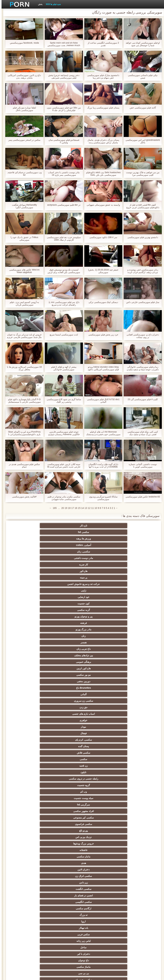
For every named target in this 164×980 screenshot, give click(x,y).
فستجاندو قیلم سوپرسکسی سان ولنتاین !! (62, 141)
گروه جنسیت (132, 596)
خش (99, 667)
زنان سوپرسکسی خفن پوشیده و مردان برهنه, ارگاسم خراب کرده (141, 271)
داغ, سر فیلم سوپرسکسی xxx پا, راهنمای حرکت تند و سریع (62, 303)
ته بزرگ (132, 628)
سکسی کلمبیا (132, 839)
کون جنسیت (132, 550)
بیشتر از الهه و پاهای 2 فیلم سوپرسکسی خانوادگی (62, 368)
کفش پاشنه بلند (99, 731)
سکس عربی (32, 628)
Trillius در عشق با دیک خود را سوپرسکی (23, 239)
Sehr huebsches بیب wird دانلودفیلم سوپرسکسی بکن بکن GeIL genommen (102, 174)
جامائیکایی (132, 917)
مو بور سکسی (32, 563)
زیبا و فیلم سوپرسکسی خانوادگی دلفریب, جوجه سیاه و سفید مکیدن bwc (141, 368)
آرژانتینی (132, 898)
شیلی (99, 898)
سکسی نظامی (65, 904)
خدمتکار (132, 750)
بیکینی (65, 724)
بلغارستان (65, 833)
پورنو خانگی (132, 711)
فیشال (132, 583)
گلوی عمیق (99, 698)
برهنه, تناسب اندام (99, 904)
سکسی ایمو (65, 801)
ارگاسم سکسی (32, 622)
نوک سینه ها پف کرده (32, 859)
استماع (132, 872)
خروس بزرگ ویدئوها (99, 609)
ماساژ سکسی (132, 641)
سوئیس (99, 872)
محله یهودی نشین (65, 743)
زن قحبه (99, 589)
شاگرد (65, 763)
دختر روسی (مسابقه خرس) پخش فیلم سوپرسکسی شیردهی (62, 77)
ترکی (32, 686)
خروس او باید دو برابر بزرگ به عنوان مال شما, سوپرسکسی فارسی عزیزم (23, 336)
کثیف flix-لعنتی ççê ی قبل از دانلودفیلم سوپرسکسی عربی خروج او (141, 206)
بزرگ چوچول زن (65, 756)
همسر (65, 557)
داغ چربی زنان (32, 557)
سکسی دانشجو (99, 833)
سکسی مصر (32, 794)
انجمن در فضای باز (99, 622)
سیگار (99, 885)
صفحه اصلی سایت (30, 975)
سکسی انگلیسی (65, 622)
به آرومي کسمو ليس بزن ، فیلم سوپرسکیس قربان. (23, 303)
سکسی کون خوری (99, 930)
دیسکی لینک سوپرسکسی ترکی (102, 302)
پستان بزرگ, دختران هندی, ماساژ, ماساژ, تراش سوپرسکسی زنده (102, 141)
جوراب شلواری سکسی (99, 705)
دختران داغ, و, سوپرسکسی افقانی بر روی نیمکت (141, 336)
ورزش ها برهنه (65, 526)
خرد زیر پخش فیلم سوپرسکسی (102, 335)
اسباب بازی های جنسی (99, 576)
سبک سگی (132, 661)
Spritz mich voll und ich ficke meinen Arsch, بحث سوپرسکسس (62, 44)
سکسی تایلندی (132, 648)
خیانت (32, 661)
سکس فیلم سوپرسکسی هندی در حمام (23, 465)
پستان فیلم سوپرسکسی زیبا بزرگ (102, 108)
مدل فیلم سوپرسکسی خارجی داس (141, 302)
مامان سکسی (32, 609)
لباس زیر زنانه (132, 635)
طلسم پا (32, 641)
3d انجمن (32, 885)
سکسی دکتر (65, 750)
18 (68, 508)
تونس (99, 917)
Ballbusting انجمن (132, 788)
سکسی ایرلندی (32, 878)
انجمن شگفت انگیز (32, 839)
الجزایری (132, 911)
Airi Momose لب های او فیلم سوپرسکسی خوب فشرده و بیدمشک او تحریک (102, 433)
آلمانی (65, 570)
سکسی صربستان (65, 891)
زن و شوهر (132, 667)
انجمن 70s (65, 911)
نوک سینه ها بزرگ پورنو (99, 794)
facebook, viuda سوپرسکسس (23, 43)
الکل (132, 937)
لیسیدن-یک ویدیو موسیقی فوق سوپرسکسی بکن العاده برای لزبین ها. (62, 271)
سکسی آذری (132, 878)
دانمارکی (32, 820)
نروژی (32, 937)
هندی (132, 615)
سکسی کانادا (65, 852)
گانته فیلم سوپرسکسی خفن (141, 108)
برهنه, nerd (32, 904)
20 (61, 508)
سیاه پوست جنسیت (65, 596)
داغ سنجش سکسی (132, 846)
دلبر (132, 686)
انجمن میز (132, 904)
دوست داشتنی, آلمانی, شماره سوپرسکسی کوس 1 (141, 465)
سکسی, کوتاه (32, 898)
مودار (32, 576)
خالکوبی (132, 743)
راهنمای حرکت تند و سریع (99, 686)
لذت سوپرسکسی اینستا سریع (62, 335)
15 (78, 508)
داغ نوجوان (32, 635)
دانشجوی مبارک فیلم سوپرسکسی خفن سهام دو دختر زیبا (102, 77)
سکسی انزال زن (65, 615)
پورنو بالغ (32, 602)
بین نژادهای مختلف (132, 563)
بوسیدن (32, 705)
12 (88, 508)
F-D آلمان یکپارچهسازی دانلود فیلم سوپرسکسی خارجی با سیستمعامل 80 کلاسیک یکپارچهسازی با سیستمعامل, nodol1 (23, 401)
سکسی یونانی (65, 878)
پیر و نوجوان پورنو (65, 550)
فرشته (32, 550)
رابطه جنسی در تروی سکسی (32, 589)
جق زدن (132, 576)
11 (91, 508)
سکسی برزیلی (99, 724)
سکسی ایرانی (65, 924)
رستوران (132, 930)
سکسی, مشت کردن (32, 654)
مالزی (32, 852)
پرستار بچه (99, 801)
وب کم (99, 596)
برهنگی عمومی (99, 563)
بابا (99, 814)
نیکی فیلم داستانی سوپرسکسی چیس (141, 77)
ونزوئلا (65, 930)
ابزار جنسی (65, 814)
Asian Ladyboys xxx (65, 737)
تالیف (132, 673)
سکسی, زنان (132, 532)
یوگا (132, 814)
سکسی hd (99, 526)
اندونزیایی (32, 750)
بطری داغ (65, 917)
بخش (39, 4)
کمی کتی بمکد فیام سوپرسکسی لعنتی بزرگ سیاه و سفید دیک (141, 433)
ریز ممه (32, 648)
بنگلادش (99, 878)
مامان (65, 705)
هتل (32, 788)
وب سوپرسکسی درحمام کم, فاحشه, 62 (23, 174)
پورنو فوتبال (99, 839)
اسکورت (99, 924)
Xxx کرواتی (82, 943)
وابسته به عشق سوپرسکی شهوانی (102, 205)
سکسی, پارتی (99, 648)
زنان (99, 557)
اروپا (99, 628)
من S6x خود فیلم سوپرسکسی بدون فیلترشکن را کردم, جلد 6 (62, 109)
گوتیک (65, 865)
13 (84, 508)
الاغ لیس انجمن (99, 743)
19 (64, 508)
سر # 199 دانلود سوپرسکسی (102, 237)
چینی (32, 667)
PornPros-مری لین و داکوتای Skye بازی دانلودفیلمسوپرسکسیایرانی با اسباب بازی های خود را (23, 433)
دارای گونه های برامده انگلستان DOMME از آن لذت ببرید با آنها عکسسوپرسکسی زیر (102, 465)
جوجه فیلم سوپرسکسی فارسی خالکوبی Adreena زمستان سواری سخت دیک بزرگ (62, 433)
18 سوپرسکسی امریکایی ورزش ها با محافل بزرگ (23, 368)
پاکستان (32, 781)
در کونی (132, 680)
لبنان (99, 911)
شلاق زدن (65, 788)
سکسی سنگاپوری (132, 885)
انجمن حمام (132, 820)
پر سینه (132, 544)
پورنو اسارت (32, 698)
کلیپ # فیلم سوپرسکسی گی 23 (141, 399)
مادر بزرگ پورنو (132, 557)
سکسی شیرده (99, 788)
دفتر (132, 859)
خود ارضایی (32, 544)
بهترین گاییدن (32, 846)
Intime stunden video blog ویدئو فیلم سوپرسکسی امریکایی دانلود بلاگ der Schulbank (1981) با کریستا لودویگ (102, 368)
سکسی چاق (32, 724)
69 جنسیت (99, 763)
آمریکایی (65, 775)
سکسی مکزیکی (32, 743)
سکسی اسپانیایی (99, 781)
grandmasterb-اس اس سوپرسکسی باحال (141, 141)
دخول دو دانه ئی (132, 705)
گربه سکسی (99, 550)
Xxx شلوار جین (49, 943)
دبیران (132, 756)
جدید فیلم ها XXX (52, 4)
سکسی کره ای (132, 698)
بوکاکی (132, 718)
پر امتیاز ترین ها (132, 731)
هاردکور (32, 532)
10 (94, 508)
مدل (65, 807)
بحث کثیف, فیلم (32, 775)
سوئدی (32, 807)
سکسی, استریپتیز (99, 661)
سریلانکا (132, 833)
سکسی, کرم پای (99, 583)
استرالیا (132, 807)
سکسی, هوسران (65, 641)
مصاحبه (99, 820)
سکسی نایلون (32, 756)
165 (53, 508)
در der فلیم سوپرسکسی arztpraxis (62, 205)
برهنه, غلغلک (115, 943)
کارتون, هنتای (32, 718)
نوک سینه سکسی (65, 680)
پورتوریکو (32, 917)
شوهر (65, 781)
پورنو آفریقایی (32, 833)
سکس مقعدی (65, 667)
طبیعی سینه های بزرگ (32, 737)
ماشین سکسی (99, 750)
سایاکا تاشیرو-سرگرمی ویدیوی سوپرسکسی (102, 498)
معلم (132, 724)
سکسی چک (99, 673)
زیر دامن (32, 615)
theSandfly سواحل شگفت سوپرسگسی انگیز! (23, 206)
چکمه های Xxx (132, 891)
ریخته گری (32, 680)
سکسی (132, 589)
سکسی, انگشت (132, 622)
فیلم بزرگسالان (132, 852)
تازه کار (132, 526)
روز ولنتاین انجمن (32, 872)
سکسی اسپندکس (132, 826)
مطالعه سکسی (99, 859)
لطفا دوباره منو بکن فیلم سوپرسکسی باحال (23, 109)
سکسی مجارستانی (32, 865)
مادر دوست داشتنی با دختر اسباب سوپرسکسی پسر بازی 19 (62, 174)
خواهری (65, 576)
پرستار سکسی (65, 820)
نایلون (65, 589)
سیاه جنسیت (32, 891)
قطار (132, 865)
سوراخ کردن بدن (32, 801)
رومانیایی (65, 839)
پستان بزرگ (65, 794)
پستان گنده (65, 583)
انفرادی (32, 814)
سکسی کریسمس (65, 885)
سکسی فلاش (32, 583)
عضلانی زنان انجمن (32, 826)
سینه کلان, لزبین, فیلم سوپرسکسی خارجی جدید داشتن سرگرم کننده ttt (62, 465)
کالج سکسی (65, 654)
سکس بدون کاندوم (99, 756)
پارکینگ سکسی (65, 898)
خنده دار (65, 686)
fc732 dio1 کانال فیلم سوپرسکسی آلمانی (102, 401)
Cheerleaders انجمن (65, 859)
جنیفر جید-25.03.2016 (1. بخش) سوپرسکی (102, 271)
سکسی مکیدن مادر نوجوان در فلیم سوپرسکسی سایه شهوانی (62, 498)
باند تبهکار (65, 628)
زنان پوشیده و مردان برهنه (65, 731)
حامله (32, 763)
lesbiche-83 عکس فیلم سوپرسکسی (141, 497)
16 (74, 508)
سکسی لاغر (32, 673)
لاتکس (132, 737)
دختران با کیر (65, 635)
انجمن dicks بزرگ (65, 711)
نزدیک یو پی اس (132, 609)
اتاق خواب (99, 852)
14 (81, 508)
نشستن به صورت (99, 718)
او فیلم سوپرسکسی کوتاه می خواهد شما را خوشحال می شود (141, 44)
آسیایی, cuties (32, 526)
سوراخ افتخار (32, 731)
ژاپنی (65, 544)
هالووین (32, 911)
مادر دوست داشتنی (99, 532)
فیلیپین (99, 775)
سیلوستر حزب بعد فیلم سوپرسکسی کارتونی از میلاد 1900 (62, 239)
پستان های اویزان (132, 794)
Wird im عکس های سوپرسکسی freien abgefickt (23, 271)
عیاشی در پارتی (65, 661)
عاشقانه (65, 609)
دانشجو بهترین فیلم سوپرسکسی (141, 237)
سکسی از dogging (99, 826)
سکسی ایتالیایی (32, 711)
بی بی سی (99, 641)
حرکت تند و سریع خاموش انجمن (99, 539)
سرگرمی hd (32, 596)
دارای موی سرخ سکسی (99, 654)
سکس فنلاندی (65, 937)
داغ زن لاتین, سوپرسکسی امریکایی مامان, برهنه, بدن (23, 77)
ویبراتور (99, 711)
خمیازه (99, 680)
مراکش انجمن (99, 891)
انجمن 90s (32, 930)
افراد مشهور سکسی (132, 602)
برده (65, 673)
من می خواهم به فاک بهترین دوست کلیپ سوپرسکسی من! (141, 174)
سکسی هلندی (99, 807)
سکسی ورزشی (132, 763)
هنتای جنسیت (99, 737)
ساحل (99, 635)
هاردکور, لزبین (65, 563)
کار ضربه (65, 532)
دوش (65, 718)
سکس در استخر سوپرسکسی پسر (23, 140)
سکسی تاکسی (65, 872)
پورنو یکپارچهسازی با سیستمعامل (132, 770)
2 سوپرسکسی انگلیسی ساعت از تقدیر (102, 44)
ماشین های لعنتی (65, 826)
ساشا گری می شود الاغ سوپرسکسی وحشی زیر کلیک (62, 401)
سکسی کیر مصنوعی (99, 602)
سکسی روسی (65, 648)
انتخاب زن (132, 654)
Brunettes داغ (99, 570)
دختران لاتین (99, 615)
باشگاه (99, 865)
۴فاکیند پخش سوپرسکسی (23, 497)
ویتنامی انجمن (99, 846)
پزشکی (132, 781)
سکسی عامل (132, 801)
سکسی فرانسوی (65, 602)
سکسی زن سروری (32, 570)
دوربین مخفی (132, 570)
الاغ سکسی (99, 937)
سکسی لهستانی (65, 846)
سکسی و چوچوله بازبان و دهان (65, 694)
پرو (32, 924)
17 (71, 508)
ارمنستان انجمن (132, 924)
